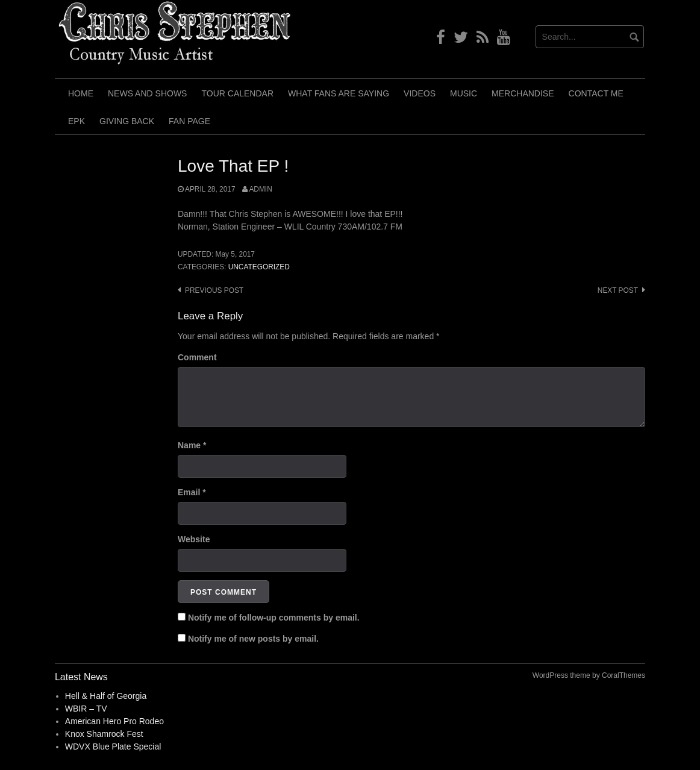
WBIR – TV (86, 709)
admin (260, 189)
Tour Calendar (237, 93)
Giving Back (127, 121)
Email (192, 492)
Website (194, 539)
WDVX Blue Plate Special (113, 747)
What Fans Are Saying (339, 93)
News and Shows (147, 93)
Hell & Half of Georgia (106, 696)
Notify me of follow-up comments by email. (274, 618)
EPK (77, 121)
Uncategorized (259, 267)
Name (192, 445)
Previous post (214, 290)
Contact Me (596, 93)
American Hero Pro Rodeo (114, 721)
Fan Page (189, 121)
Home (81, 93)
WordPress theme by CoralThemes (589, 675)
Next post (618, 290)
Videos (420, 93)
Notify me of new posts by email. (253, 639)
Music (464, 93)
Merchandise (523, 93)
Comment (197, 357)
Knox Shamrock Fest (104, 734)
